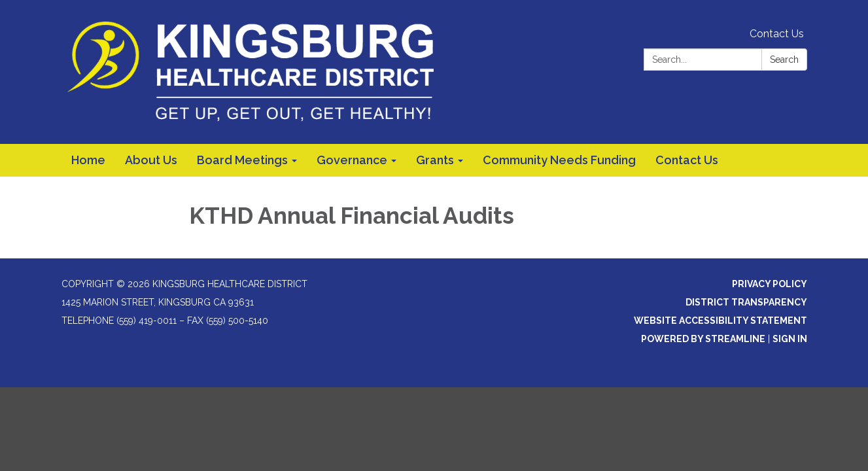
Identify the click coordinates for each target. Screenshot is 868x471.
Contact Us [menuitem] (687, 160)
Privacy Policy (770, 284)
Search (784, 60)
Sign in (790, 339)
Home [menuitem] (88, 160)
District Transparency (746, 302)
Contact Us (777, 34)
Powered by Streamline (703, 339)
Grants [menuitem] (435, 160)
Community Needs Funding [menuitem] (559, 160)
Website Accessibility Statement (720, 321)
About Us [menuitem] (151, 160)
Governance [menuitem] (352, 160)
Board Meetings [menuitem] (242, 160)
